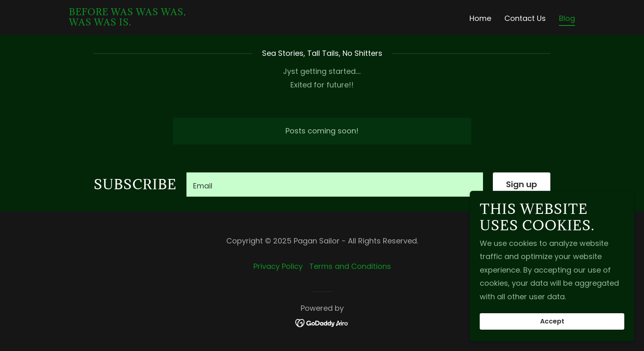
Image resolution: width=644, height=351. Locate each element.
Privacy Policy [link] (278, 266)
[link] (128, 23)
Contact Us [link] (525, 18)
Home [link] (480, 18)
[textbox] (335, 185)
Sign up (522, 184)
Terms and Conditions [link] (350, 266)
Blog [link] (567, 18)
